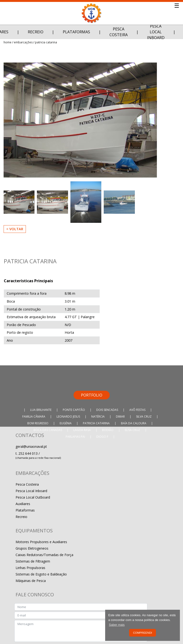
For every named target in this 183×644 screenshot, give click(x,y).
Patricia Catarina (46, 42)
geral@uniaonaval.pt (31, 446)
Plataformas (76, 32)
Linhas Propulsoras (30, 568)
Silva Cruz (144, 417)
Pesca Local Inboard (156, 32)
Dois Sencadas (107, 410)
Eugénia (66, 423)
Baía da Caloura (134, 423)
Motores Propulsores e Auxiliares (41, 542)
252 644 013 (29, 453)
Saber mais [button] (117, 625)
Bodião (108, 430)
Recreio (36, 32)
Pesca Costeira (119, 32)
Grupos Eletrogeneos (32, 548)
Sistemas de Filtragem (33, 561)
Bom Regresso (38, 423)
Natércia (98, 417)
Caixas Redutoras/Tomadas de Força (44, 555)
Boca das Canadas (48, 430)
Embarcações (23, 42)
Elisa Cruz (132, 430)
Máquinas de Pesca (31, 581)
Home (8, 42)
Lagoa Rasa (82, 430)
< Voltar (15, 229)
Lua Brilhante (41, 410)
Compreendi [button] (142, 633)
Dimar (120, 417)
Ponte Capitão (74, 410)
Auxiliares (23, 504)
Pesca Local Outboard (33, 497)
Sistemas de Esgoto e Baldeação (41, 574)
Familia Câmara (34, 417)
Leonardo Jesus (68, 417)
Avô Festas (137, 410)
